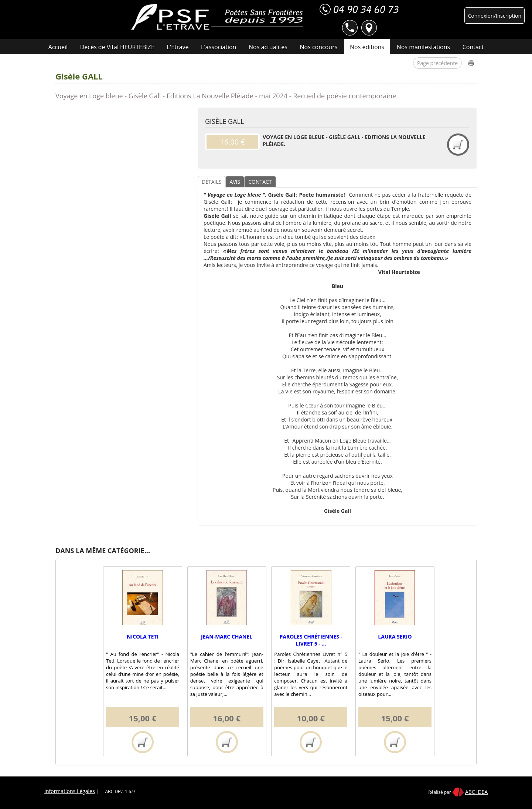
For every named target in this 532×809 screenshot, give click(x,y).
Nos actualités (268, 47)
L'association (219, 47)
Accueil (58, 47)
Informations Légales (70, 791)
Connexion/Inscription (495, 16)
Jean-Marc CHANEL (227, 637)
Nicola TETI (143, 637)
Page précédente (437, 63)
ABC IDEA (476, 792)
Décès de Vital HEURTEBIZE (117, 47)
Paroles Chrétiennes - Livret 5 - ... (311, 640)
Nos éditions (367, 47)
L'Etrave (178, 47)
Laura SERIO (395, 637)
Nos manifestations (423, 47)
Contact (473, 47)
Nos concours (319, 47)
